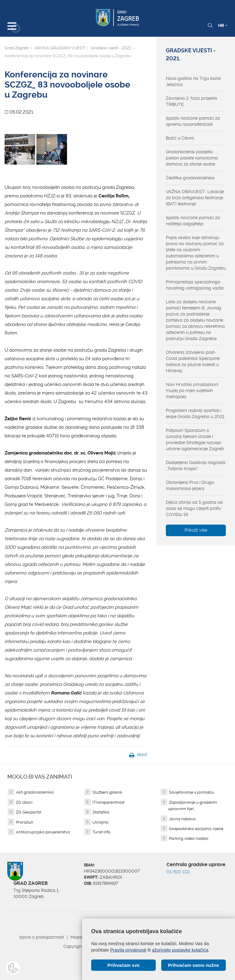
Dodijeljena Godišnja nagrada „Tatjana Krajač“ (196, 466)
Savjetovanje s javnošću (191, 792)
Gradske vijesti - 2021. (111, 48)
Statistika (101, 812)
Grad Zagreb (17, 48)
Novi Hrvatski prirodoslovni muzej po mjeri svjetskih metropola (192, 391)
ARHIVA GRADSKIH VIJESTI (60, 48)
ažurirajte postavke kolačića (180, 950)
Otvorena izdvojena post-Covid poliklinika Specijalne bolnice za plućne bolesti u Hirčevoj (193, 361)
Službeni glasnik (107, 792)
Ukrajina (100, 822)
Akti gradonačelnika (35, 792)
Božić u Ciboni (180, 138)
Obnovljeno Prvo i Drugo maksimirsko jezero (190, 485)
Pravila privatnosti (128, 950)
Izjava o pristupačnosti (42, 937)
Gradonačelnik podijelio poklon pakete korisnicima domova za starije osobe (192, 158)
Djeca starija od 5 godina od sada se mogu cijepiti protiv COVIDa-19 (194, 508)
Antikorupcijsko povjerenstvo (43, 832)
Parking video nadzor (189, 838)
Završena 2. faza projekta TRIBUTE (192, 101)
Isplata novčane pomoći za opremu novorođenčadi (193, 121)
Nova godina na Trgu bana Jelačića (193, 81)
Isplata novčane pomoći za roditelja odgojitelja (193, 221)
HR (223, 25)
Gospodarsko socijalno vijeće (196, 829)
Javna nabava (182, 819)
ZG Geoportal (29, 812)
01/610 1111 (178, 872)
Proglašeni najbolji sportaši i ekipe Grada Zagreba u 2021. (196, 413)
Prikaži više (196, 530)
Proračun (25, 822)
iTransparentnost (108, 802)
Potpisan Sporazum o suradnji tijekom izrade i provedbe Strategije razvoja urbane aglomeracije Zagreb (195, 440)
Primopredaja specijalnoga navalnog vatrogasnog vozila (195, 285)
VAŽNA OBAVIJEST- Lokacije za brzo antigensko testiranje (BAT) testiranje (195, 198)
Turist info (101, 832)
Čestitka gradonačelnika (190, 178)
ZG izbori (24, 802)
